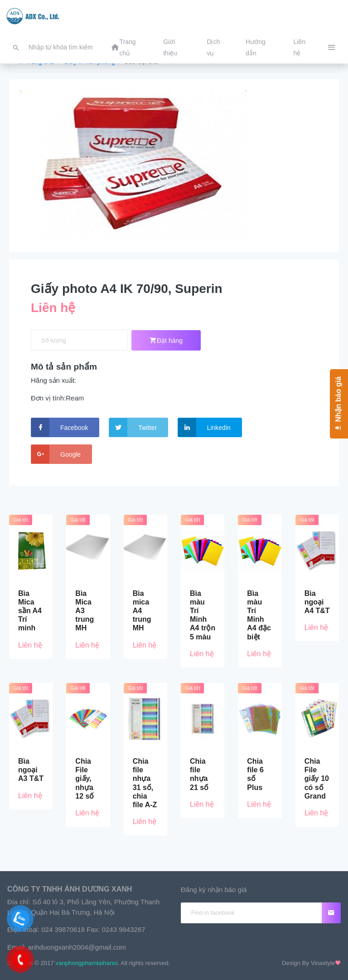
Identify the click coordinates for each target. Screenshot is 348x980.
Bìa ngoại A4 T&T (317, 602)
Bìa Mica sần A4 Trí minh (30, 611)
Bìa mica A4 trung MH (142, 611)
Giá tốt (21, 520)
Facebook (60, 427)
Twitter (133, 427)
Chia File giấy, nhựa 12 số (85, 779)
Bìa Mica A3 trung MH (85, 611)
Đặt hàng (166, 340)
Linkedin (204, 427)
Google (56, 454)
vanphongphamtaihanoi (87, 963)
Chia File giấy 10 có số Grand (317, 779)
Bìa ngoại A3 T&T (31, 770)
